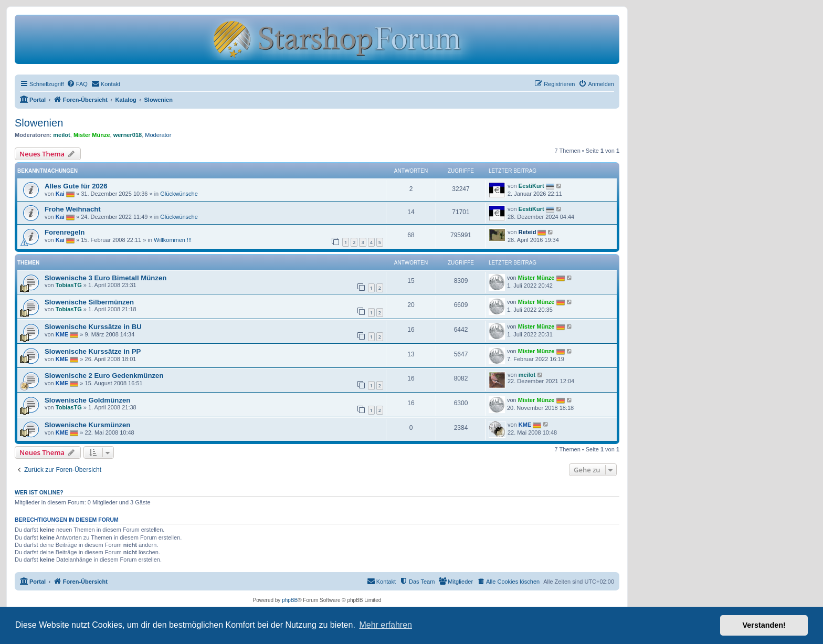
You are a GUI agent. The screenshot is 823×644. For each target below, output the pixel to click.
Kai (60, 194)
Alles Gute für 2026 (76, 186)
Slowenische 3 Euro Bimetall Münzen (105, 278)
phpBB (290, 600)
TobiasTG (69, 285)
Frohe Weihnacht (73, 209)
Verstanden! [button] (764, 625)
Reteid (527, 232)
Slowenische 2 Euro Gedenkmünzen (104, 376)
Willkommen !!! (173, 240)
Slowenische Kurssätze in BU (93, 327)
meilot (61, 135)
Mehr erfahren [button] (386, 625)
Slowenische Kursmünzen (87, 425)
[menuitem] (77, 84)
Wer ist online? (39, 492)
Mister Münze (92, 135)
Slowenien (39, 123)
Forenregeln (65, 232)
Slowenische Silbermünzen (89, 302)
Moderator (158, 135)
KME (62, 334)
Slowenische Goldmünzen (87, 400)
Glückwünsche (179, 194)
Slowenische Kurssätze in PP (93, 351)
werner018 (128, 135)
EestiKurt (531, 186)
